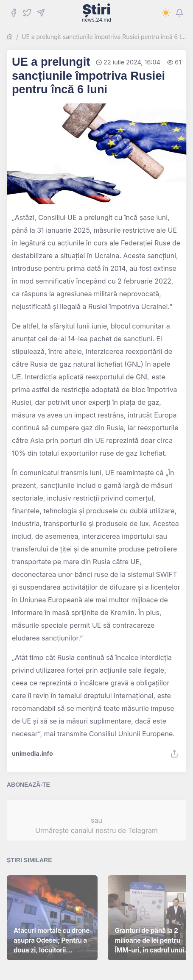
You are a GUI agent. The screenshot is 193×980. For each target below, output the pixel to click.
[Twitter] (27, 13)
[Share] (174, 754)
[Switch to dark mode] (166, 13)
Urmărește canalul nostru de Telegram (96, 830)
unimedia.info (32, 754)
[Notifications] (179, 13)
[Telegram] (41, 13)
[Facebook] (14, 13)
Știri (96, 13)
